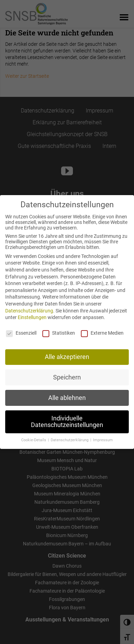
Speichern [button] (67, 377)
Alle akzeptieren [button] (67, 357)
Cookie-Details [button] (34, 440)
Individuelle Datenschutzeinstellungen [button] (67, 421)
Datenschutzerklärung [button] (70, 440)
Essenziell (21, 333)
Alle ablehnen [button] (67, 398)
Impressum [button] (103, 440)
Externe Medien (102, 333)
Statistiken (59, 333)
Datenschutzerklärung (29, 310)
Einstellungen (32, 317)
